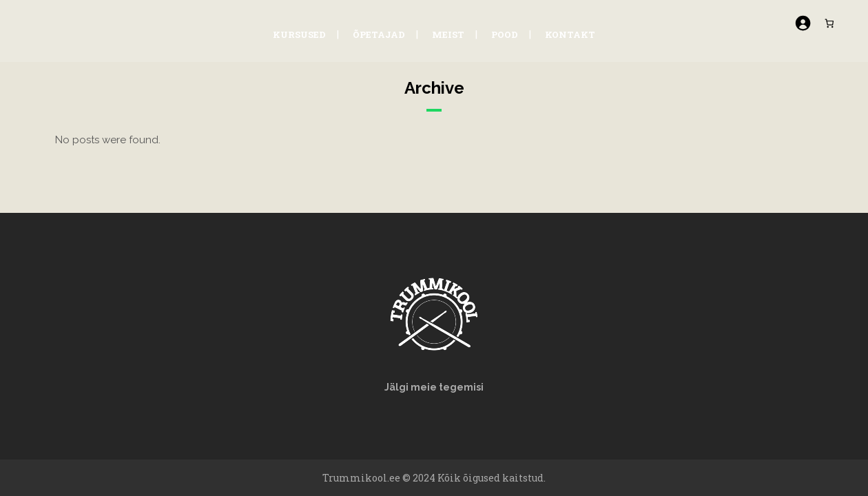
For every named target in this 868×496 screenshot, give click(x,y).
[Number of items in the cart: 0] (826, 23)
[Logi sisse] (799, 23)
